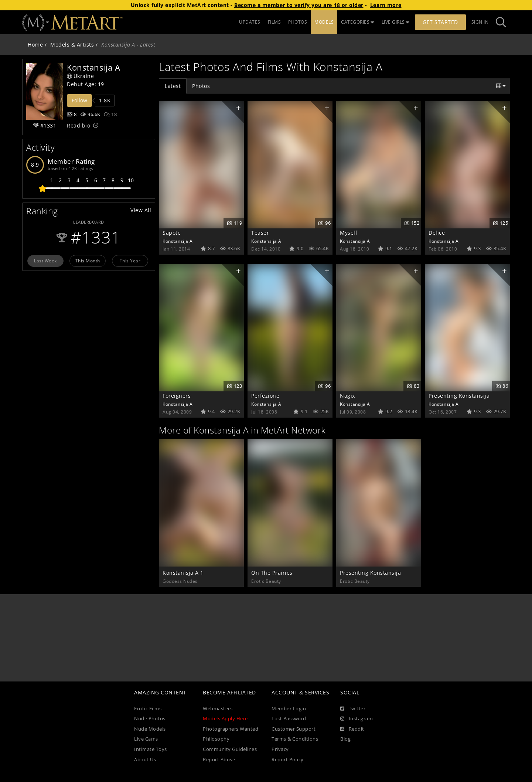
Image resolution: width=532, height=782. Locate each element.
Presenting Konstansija (459, 396)
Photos (201, 86)
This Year (130, 261)
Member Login (289, 709)
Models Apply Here (225, 719)
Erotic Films (148, 709)
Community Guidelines (230, 749)
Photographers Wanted (231, 729)
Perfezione (265, 396)
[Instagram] (357, 719)
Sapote (172, 233)
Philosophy (216, 739)
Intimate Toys (151, 749)
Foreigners (177, 396)
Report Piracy (288, 760)
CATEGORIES (358, 22)
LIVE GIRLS (396, 22)
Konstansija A (178, 241)
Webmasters (218, 709)
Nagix (347, 396)
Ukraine (80, 76)
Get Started (440, 22)
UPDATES (250, 22)
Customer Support (294, 729)
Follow (79, 100)
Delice (437, 233)
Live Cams (146, 739)
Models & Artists (72, 45)
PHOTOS (298, 22)
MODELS (324, 22)
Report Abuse (219, 760)
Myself (349, 233)
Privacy (280, 749)
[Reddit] (352, 729)
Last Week (45, 261)
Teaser (260, 233)
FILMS (274, 22)
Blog (345, 739)
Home (35, 45)
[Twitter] (353, 709)
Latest (173, 86)
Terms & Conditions (295, 739)
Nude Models (150, 729)
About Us (145, 760)
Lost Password (289, 719)
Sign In (480, 22)
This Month (88, 261)
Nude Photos (150, 719)
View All (141, 210)
